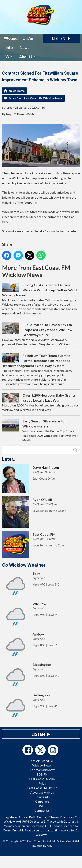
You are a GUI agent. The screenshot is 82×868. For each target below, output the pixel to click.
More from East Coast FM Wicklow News (36, 98)
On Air (28, 38)
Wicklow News (42, 765)
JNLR (42, 806)
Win (9, 57)
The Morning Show (42, 770)
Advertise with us (42, 792)
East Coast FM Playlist (42, 788)
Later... (9, 459)
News (25, 47)
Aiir (49, 846)
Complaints (42, 797)
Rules (42, 783)
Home (11, 38)
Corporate (42, 801)
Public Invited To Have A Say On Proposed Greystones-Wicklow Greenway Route (47, 330)
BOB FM (42, 774)
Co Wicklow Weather (24, 565)
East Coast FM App (42, 779)
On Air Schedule (42, 761)
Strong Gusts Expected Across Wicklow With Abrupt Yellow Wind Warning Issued (39, 290)
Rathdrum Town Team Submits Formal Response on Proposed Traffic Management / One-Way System (36, 361)
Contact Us (42, 811)
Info (9, 47)
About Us (27, 57)
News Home (17, 91)
